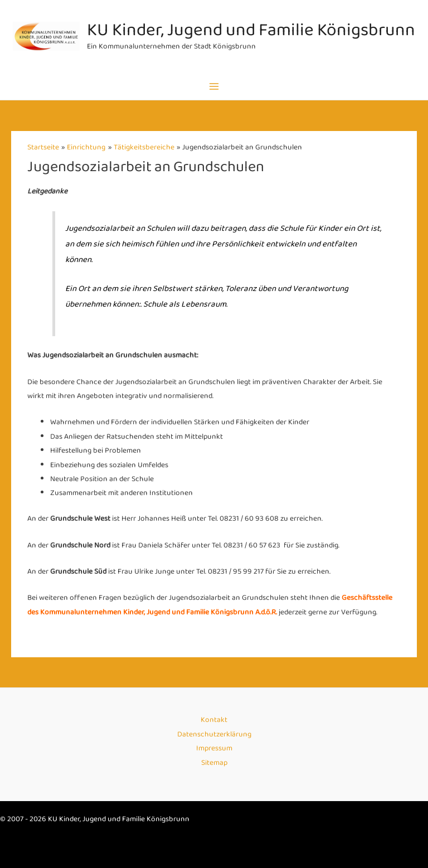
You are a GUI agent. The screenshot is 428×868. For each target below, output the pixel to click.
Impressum (214, 748)
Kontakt (214, 720)
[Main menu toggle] (214, 86)
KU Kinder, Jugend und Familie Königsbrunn (251, 31)
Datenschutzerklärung (214, 734)
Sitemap (214, 763)
